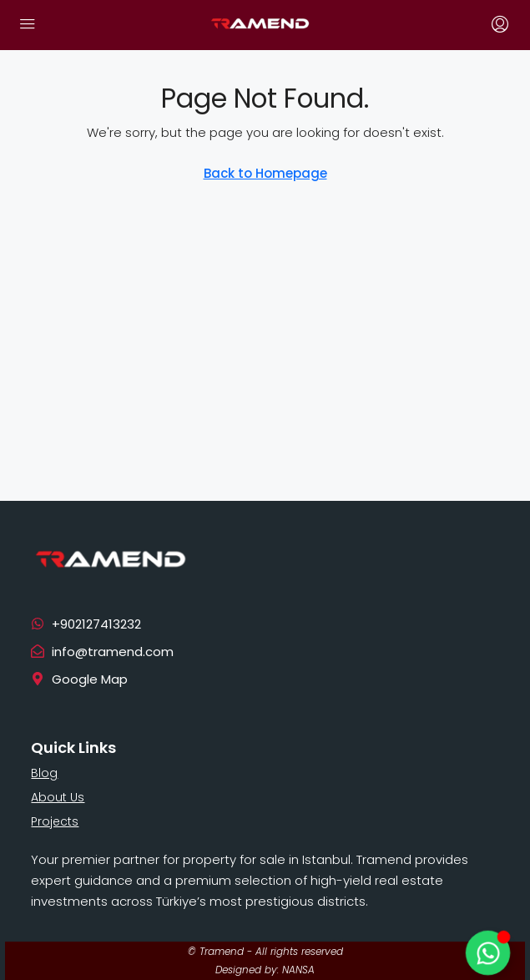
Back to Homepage (265, 173)
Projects (55, 821)
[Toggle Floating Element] (488, 953)
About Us (58, 797)
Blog (44, 773)
